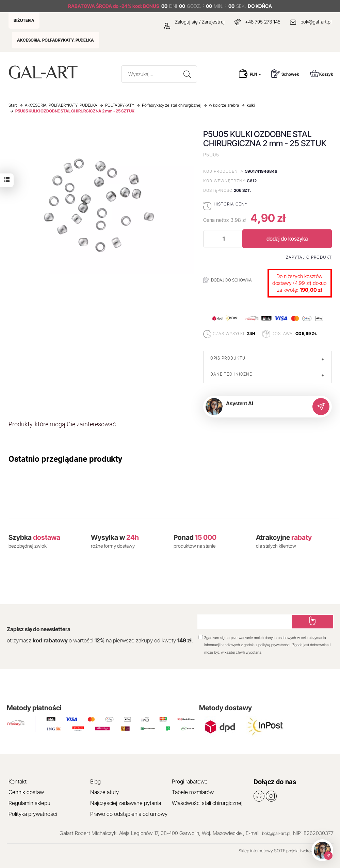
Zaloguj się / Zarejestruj (194, 22)
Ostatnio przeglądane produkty (65, 459)
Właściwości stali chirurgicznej (207, 803)
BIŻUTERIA (24, 20)
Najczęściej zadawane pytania (126, 803)
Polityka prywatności (33, 814)
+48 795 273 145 (263, 22)
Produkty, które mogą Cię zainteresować (62, 424)
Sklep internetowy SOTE (262, 851)
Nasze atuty (104, 792)
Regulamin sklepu (29, 803)
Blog (95, 781)
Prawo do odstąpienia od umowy (129, 814)
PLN (255, 74)
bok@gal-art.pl (316, 22)
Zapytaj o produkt (309, 257)
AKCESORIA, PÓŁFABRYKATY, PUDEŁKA (55, 40)
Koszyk (322, 73)
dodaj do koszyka (287, 239)
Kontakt (18, 781)
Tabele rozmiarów (193, 792)
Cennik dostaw (26, 792)
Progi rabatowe (190, 781)
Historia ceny (231, 204)
